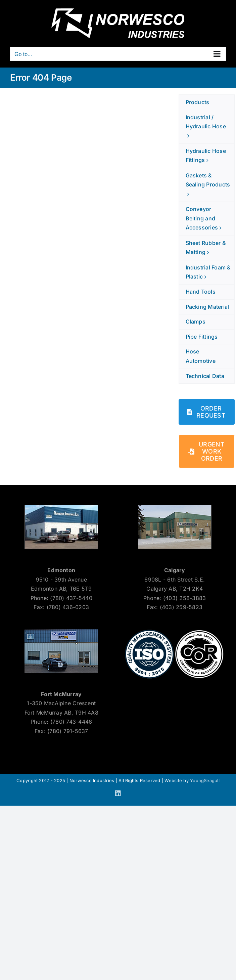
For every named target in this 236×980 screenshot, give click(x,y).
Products (198, 102)
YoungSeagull (205, 780)
